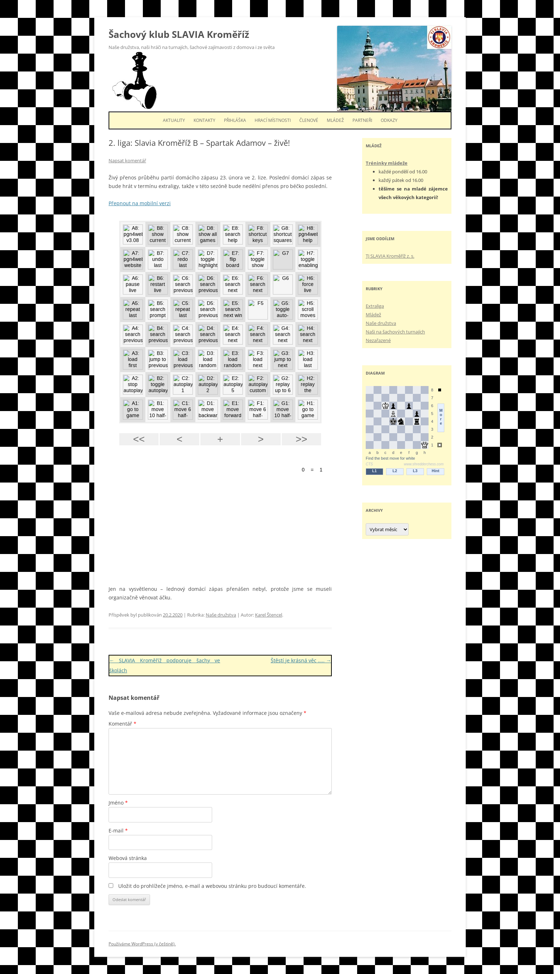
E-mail (118, 830)
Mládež (335, 120)
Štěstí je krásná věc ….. (301, 660)
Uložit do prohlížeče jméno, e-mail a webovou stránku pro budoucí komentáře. (212, 886)
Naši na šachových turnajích (395, 332)
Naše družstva (221, 615)
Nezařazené (378, 340)
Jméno (118, 803)
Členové (309, 120)
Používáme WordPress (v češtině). (142, 944)
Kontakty (204, 120)
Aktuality (174, 120)
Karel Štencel (269, 615)
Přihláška (235, 120)
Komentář (122, 724)
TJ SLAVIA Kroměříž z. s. (390, 256)
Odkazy (389, 120)
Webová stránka (128, 858)
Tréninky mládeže (387, 163)
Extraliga (375, 306)
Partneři (362, 120)
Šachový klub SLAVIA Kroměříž (179, 34)
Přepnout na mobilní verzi (140, 203)
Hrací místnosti (273, 120)
